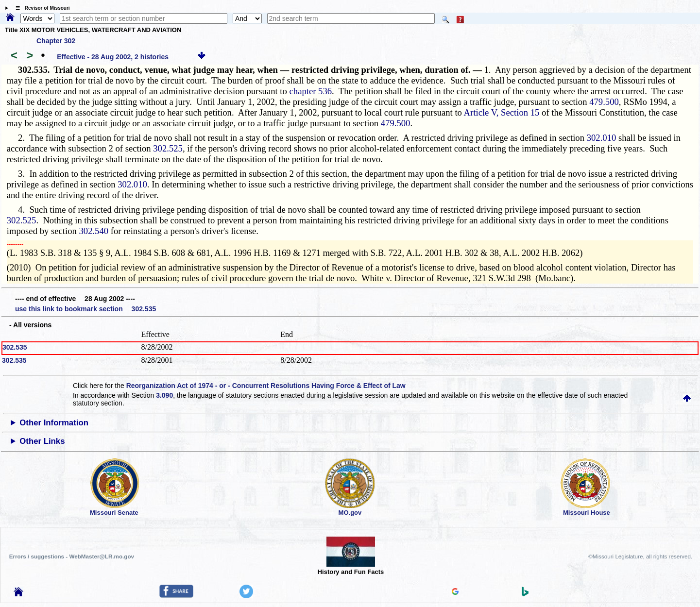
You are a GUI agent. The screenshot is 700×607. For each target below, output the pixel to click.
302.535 (15, 347)
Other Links (42, 441)
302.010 (602, 138)
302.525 (168, 148)
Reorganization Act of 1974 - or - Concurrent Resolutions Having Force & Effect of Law (266, 386)
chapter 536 (311, 91)
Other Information (54, 423)
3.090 (164, 395)
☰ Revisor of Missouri (40, 8)
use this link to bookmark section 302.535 (85, 309)
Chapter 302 (56, 41)
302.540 (94, 231)
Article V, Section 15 (502, 112)
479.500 (604, 102)
